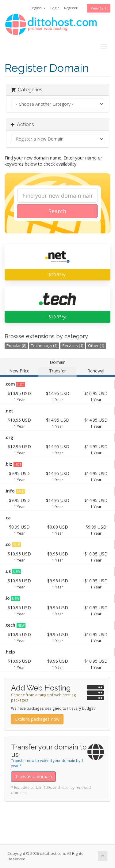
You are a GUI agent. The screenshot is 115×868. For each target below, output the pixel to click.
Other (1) (96, 346)
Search (57, 211)
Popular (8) (16, 346)
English (38, 8)
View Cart (99, 8)
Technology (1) (44, 346)
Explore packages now (37, 719)
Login (55, 8)
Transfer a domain (33, 776)
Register (71, 8)
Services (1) (73, 346)
